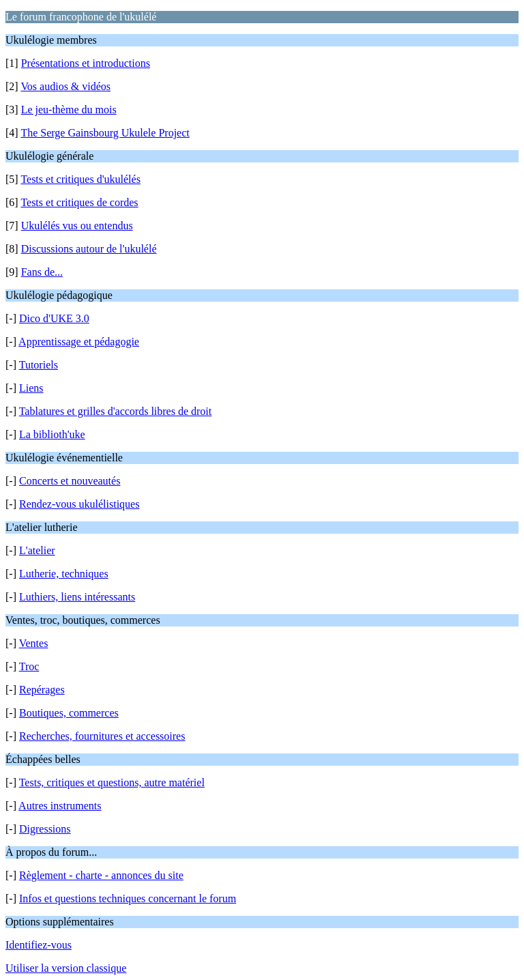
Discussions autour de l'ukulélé (89, 249)
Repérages (42, 690)
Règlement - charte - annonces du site (101, 875)
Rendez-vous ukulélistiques (79, 504)
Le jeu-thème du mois (69, 110)
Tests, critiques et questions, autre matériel (112, 782)
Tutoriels (39, 365)
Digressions (45, 829)
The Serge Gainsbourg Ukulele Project (105, 133)
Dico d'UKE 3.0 (54, 318)
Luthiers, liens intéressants (77, 597)
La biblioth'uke (52, 434)
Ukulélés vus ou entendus (77, 226)
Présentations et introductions (86, 63)
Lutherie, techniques (64, 574)
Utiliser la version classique (66, 968)
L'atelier (37, 550)
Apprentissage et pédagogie (79, 342)
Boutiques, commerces (69, 713)
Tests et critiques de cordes (79, 202)
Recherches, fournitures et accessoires (102, 736)
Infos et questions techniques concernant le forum (128, 898)
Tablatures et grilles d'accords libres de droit (116, 411)
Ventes (34, 643)
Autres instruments (60, 806)
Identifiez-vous (39, 945)
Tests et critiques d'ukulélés (81, 179)
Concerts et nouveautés (70, 481)
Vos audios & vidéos (65, 86)
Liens (31, 388)
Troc (29, 666)
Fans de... (42, 272)
